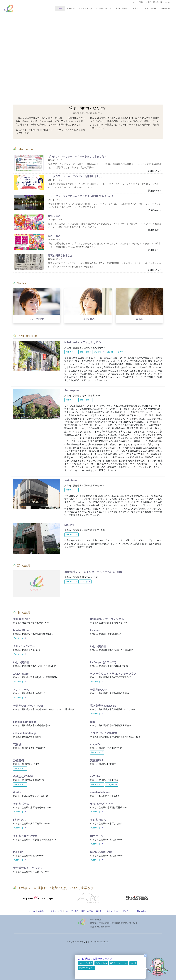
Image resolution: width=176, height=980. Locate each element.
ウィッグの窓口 (86, 963)
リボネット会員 (149, 8)
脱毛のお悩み (101, 963)
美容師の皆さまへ (87, 968)
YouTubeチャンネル (115, 352)
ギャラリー (165, 8)
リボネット (9, 8)
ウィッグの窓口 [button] (103, 8)
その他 (133, 963)
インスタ (84, 582)
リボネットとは (85, 8)
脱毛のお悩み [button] (121, 8)
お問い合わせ (141, 911)
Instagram (85, 352)
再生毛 (136, 8)
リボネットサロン (112, 911)
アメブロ (98, 352)
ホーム (61, 8)
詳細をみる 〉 (155, 171)
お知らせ (71, 8)
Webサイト (70, 352)
